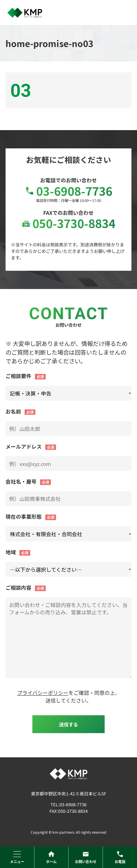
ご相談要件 (18, 376)
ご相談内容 (18, 587)
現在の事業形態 (24, 516)
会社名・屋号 (21, 481)
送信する (68, 724)
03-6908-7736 (69, 191)
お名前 (13, 411)
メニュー (17, 857)
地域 (11, 552)
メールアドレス (24, 446)
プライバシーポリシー (43, 693)
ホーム (51, 857)
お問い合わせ (86, 857)
